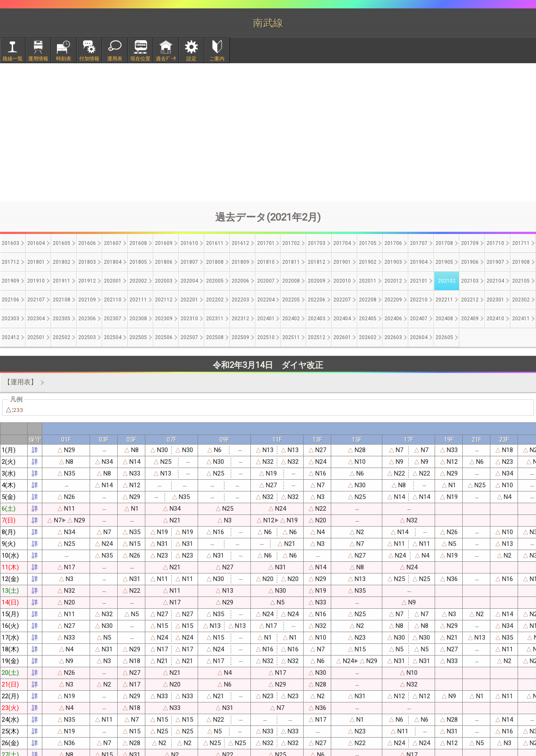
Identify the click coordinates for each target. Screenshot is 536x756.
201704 (342, 243)
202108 (62, 300)
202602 (368, 337)
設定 (191, 59)
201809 (240, 262)
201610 (189, 243)
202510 (266, 337)
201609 (164, 243)
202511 (291, 337)
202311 (215, 319)
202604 (419, 337)
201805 (138, 262)
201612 (240, 243)
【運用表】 (21, 382)
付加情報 (89, 59)
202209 (393, 300)
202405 (368, 319)
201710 (495, 243)
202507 (189, 337)
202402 (291, 319)
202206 (317, 300)
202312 (240, 319)
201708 (444, 243)
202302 (521, 300)
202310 (189, 319)
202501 (36, 337)
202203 (240, 300)
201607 (113, 243)
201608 (138, 243)
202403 (317, 319)
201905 (444, 262)
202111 (138, 300)
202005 (215, 281)
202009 (317, 281)
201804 (113, 262)
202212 (470, 300)
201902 (368, 262)
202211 (444, 300)
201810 (266, 262)
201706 (393, 243)
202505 (138, 337)
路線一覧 (13, 59)
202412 (10, 337)
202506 (164, 337)
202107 (36, 300)
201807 (189, 262)
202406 (393, 319)
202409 (470, 319)
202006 (240, 281)
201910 (36, 281)
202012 (393, 281)
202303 (10, 319)
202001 (113, 281)
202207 (342, 300)
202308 (138, 319)
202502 (62, 337)
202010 (342, 281)
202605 (444, 337)
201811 (291, 262)
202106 (10, 300)
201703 (317, 243)
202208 (368, 300)
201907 (495, 262)
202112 (164, 300)
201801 (36, 262)
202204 (266, 300)
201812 (317, 262)
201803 (87, 262)
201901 (342, 262)
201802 (62, 262)
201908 (521, 262)
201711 (521, 243)
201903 (393, 262)
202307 (113, 319)
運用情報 (38, 59)
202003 (164, 281)
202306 (87, 319)
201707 (419, 243)
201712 (10, 262)
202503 (87, 337)
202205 (291, 300)
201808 (215, 262)
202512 (317, 337)
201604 (36, 243)
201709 (470, 243)
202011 (368, 281)
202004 (189, 281)
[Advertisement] (268, 132)
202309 (164, 319)
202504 (113, 337)
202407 (419, 319)
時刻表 (64, 59)
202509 (240, 337)
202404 (342, 319)
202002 (138, 281)
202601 (342, 337)
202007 (266, 281)
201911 (62, 281)
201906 (470, 262)
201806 (164, 262)
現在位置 (140, 59)
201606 (87, 243)
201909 (10, 281)
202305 (62, 319)
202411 (521, 319)
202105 (521, 281)
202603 (393, 337)
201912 (87, 281)
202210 (419, 300)
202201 (189, 300)
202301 (495, 300)
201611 (215, 243)
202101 (419, 281)
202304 (36, 319)
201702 (291, 243)
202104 (495, 281)
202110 (113, 300)
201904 (419, 262)
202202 (215, 300)
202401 (266, 319)
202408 (444, 319)
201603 (10, 243)
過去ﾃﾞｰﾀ (166, 59)
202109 (87, 300)
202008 (291, 281)
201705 (368, 243)
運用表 (115, 59)
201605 (62, 243)
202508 (215, 337)
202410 (495, 319)
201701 (266, 243)
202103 (470, 281)
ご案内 (217, 59)
